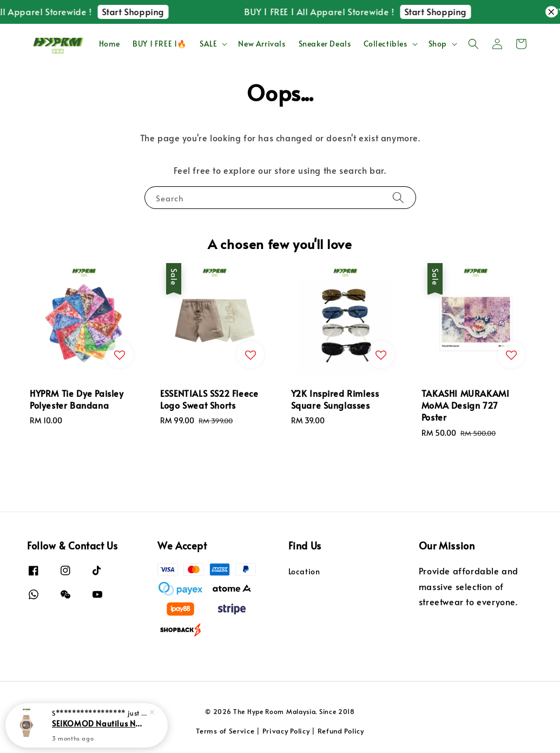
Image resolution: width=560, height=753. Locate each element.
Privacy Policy (286, 731)
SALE (208, 44)
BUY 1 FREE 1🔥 (160, 44)
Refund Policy (341, 731)
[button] (473, 44)
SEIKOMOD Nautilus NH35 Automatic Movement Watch (100, 729)
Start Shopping (158, 11)
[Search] (398, 197)
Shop (438, 44)
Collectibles (385, 44)
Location (304, 572)
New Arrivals (262, 44)
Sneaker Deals (325, 44)
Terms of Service (225, 731)
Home (109, 44)
